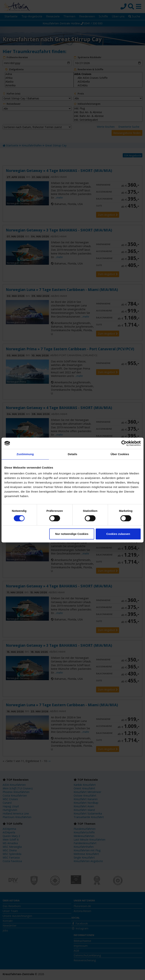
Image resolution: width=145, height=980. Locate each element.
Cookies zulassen (118, 534)
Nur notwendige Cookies (72, 534)
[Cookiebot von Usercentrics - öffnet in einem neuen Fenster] (124, 443)
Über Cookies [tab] (120, 454)
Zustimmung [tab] (25, 454)
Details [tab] (72, 454)
